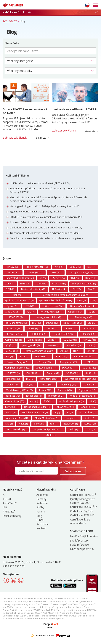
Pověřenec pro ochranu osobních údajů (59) (65, 295)
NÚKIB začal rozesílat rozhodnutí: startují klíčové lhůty (40, 183)
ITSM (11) (31, 306)
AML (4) (34, 401)
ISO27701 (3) (12, 351)
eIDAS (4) (13, 272)
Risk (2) (91, 289)
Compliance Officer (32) (18, 368)
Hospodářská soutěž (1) (37, 407)
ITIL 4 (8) (36, 323)
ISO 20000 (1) (70, 340)
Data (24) (90, 385)
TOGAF (7, 499)
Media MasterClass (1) (47, 418)
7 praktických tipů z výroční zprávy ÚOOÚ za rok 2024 (40, 222)
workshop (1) (74, 345)
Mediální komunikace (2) (35, 412)
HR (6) (93, 401)
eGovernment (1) (53, 306)
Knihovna (42, 503)
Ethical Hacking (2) (73, 323)
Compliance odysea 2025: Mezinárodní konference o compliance (47, 238)
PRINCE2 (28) (12, 267)
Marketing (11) (68, 385)
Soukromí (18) (65, 390)
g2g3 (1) (10, 345)
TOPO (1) (48, 401)
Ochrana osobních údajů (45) (39, 351)
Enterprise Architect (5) (84, 284)
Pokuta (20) (45, 390)
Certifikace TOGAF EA (84, 507)
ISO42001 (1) (12, 407)
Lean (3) (92, 323)
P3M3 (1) (71, 328)
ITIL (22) (77, 289)
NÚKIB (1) (50, 435)
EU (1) (70, 412)
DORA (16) (12, 385)
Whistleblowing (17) (46, 368)
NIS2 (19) (91, 373)
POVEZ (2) (75, 278)
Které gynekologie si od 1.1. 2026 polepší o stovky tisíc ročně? (45, 206)
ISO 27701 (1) (13, 373)
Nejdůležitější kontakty (84, 536)
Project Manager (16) (37, 267)
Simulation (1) (35, 340)
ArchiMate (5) (59, 284)
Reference (43, 524)
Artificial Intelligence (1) (71, 401)
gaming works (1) (31, 345)
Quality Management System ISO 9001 (83, 501)
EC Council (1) (69, 368)
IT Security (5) (58, 278)
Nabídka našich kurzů (50, 12)
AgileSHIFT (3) (75, 312)
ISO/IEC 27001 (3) (64, 334)
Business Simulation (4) (82, 306)
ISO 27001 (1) (73, 373)
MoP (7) (91, 267)
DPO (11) (91, 351)
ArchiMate (10, 503)
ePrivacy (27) (44, 362)
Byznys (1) (12, 306)
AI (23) (30, 385)
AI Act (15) (47, 385)
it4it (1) (92, 345)
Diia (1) (9, 424)
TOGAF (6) (41, 284)
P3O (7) (31, 312)
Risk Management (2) (16, 323)
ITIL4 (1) (77, 351)
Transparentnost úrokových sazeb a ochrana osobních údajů (45, 233)
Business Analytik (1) (17, 362)
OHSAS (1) (52, 328)
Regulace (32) (13, 396)
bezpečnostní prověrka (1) (47, 429)
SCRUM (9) (75, 267)
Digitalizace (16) (87, 390)
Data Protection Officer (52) (19, 278)
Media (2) (11, 412)
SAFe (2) (64, 351)
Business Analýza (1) (85, 357)
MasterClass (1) (87, 412)
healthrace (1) (71, 424)
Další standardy (12, 516)
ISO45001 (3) (16, 317)
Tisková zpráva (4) (65, 407)
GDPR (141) (35, 272)
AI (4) (57, 412)
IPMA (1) (24, 357)
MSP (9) (56, 272)
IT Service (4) (59, 289)
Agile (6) (59, 267)
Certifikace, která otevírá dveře (80, 521)
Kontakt (41, 528)
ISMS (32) (25, 284)
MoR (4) (17, 295)
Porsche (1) (53, 373)
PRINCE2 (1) (89, 340)
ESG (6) (30, 379)
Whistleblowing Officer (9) (19, 390)
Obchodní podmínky (82, 549)
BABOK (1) (62, 357)
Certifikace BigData (82, 511)
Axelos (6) (89, 328)
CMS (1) (90, 362)
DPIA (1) (81, 301)
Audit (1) (23, 424)
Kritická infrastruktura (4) (83, 396)
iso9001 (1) (90, 424)
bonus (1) (39, 424)
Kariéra (41, 511)
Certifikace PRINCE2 (83, 495)
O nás (40, 520)
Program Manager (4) (82, 272)
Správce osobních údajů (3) (19, 301)
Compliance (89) (69, 362)
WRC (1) (90, 429)
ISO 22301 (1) (42, 357)
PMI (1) (9, 357)
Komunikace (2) (88, 407)
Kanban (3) (88, 334)
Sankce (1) (90, 418)
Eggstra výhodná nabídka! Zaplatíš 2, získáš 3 (36, 212)
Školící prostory (79, 540)
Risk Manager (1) (83, 317)
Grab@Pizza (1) (13, 312)
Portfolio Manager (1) (51, 312)
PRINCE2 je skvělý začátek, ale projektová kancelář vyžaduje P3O (47, 217)
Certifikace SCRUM (82, 515)
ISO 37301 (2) (89, 368)
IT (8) (93, 301)
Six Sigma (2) (13, 328)
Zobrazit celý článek (15, 138)
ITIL (5, 507)
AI (4, 495)
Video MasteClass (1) (17, 418)
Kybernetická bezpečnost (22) (80, 379)
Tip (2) (42, 278)
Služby (40, 507)
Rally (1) (74, 429)
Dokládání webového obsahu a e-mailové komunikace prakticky (46, 228)
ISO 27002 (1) (33, 373)
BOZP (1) (33, 328)
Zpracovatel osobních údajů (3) (55, 301)
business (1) (53, 345)
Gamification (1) (13, 340)
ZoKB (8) (10, 284)
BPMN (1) (52, 340)
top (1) (54, 424)
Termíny (41, 499)
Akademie (42, 495)
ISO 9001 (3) (39, 334)
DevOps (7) (52, 323)
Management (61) (49, 379)
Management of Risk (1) (49, 317)
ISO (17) (92, 312)
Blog (39, 516)
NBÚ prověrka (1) (16, 429)
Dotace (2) (91, 278)
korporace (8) (13, 379)
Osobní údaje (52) (15, 401)
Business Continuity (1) (33, 289)
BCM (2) (10, 289)
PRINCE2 (9, 511)
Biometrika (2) (56, 396)
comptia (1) (71, 418)
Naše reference (79, 545)
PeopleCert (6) (15, 334)
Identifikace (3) (34, 396)
